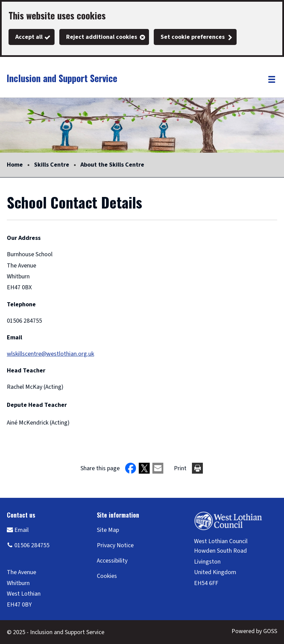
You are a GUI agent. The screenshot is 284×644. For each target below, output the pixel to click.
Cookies (107, 576)
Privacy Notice (115, 545)
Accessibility (112, 561)
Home (15, 165)
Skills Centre (52, 165)
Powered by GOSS (254, 631)
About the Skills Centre (112, 165)
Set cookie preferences (193, 37)
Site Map (108, 530)
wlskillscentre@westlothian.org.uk (50, 354)
